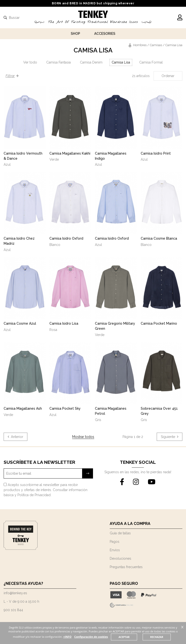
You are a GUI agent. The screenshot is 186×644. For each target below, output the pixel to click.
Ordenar (168, 76)
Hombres (140, 45)
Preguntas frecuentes (126, 567)
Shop (75, 34)
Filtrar (12, 76)
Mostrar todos (83, 437)
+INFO (67, 637)
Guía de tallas (120, 533)
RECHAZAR (157, 637)
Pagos (115, 542)
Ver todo (30, 62)
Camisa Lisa (121, 62)
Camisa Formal (151, 62)
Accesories (105, 34)
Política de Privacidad (34, 495)
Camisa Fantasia (58, 62)
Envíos (115, 550)
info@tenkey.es (15, 593)
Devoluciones (120, 558)
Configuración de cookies (91, 637)
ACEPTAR (124, 637)
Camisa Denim (91, 62)
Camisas (156, 45)
